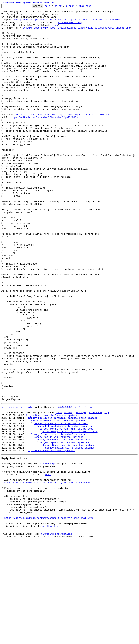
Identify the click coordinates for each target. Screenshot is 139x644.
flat (59, 493)
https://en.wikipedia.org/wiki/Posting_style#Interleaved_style (47, 576)
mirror (76, 7)
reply (29, 487)
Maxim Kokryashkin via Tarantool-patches (59, 503)
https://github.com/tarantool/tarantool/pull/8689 (44, 140)
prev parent (16, 487)
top (107, 493)
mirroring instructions (56, 637)
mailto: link (51, 628)
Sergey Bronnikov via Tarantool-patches (52, 496)
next (4, 487)
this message (47, 554)
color (64, 7)
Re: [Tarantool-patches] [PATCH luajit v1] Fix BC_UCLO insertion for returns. (68, 23)
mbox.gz (81, 493)
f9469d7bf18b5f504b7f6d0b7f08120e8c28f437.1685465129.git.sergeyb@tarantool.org (76, 33)
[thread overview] (70, 26)
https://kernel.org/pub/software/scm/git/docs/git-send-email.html (50, 619)
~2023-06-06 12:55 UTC (71, 487)
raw (56, 29)
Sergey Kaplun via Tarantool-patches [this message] (64, 500)
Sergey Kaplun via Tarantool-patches (59, 523)
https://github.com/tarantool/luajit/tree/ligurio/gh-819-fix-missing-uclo (66, 137)
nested (68, 493)
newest (92, 487)
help (53, 7)
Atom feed (90, 7)
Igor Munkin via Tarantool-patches (51, 539)
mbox (48, 567)
